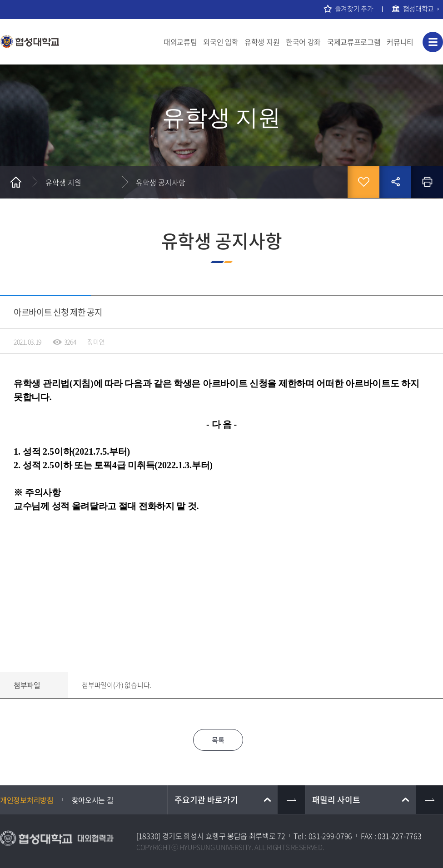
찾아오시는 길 (93, 800)
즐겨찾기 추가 (354, 9)
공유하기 (395, 182)
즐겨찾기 (363, 182)
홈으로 (16, 182)
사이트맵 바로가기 (433, 42)
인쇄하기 (427, 182)
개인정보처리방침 (27, 800)
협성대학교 (419, 9)
